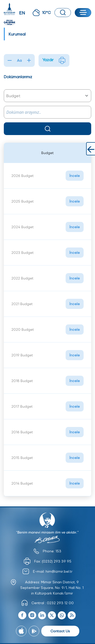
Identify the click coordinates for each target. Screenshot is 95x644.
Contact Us (60, 631)
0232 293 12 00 (60, 603)
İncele (75, 176)
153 (58, 551)
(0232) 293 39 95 (57, 561)
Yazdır (54, 60)
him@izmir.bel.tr (59, 571)
